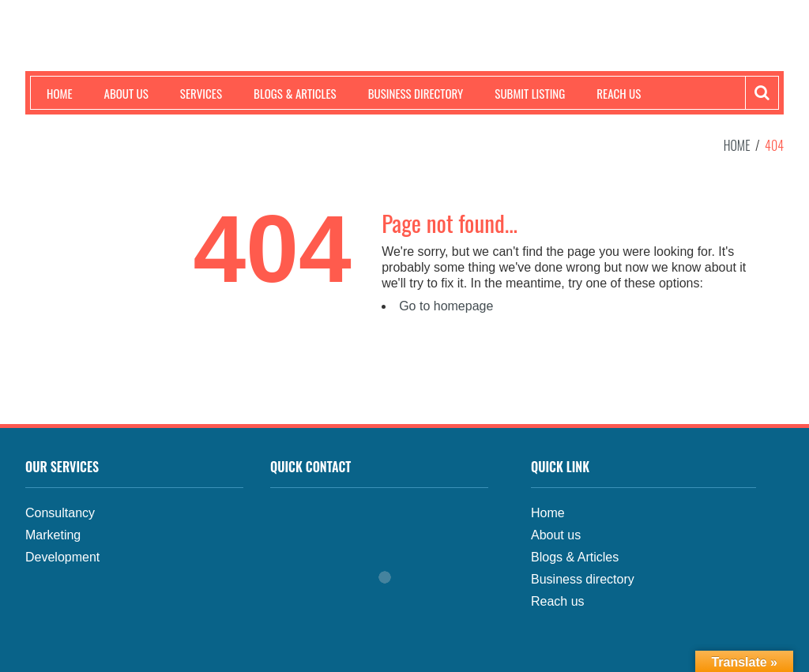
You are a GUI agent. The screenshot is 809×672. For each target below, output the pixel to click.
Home (60, 93)
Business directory (583, 579)
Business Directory (416, 93)
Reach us (619, 93)
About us (126, 93)
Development (62, 557)
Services (201, 93)
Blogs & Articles (295, 93)
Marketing (53, 535)
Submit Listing (530, 93)
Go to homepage (446, 306)
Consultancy (60, 513)
